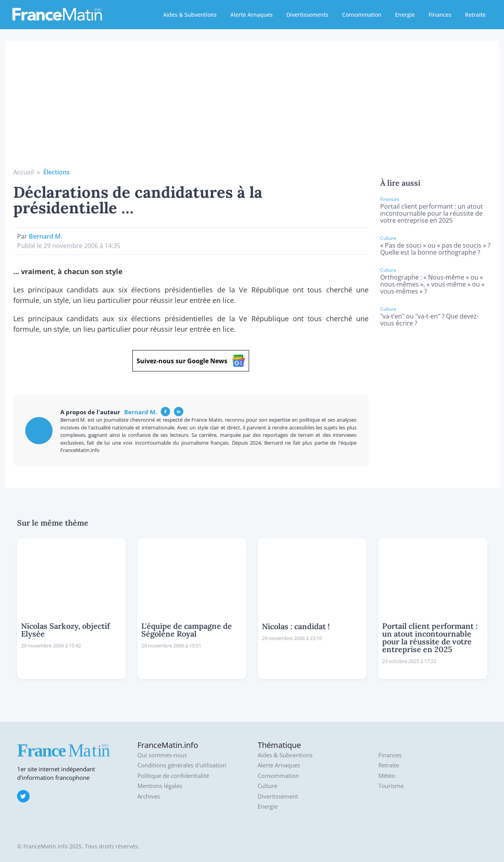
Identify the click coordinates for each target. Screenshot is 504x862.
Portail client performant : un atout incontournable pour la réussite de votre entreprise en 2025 (432, 213)
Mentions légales (160, 786)
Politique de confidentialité (173, 776)
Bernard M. (46, 236)
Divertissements (307, 15)
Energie (405, 15)
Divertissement (278, 796)
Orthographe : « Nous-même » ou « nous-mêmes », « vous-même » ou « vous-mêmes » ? (432, 284)
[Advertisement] (252, 109)
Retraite (475, 15)
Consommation (362, 15)
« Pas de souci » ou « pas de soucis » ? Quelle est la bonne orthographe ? (435, 249)
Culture (267, 786)
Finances (440, 15)
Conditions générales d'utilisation (182, 765)
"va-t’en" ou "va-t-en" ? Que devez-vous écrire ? (429, 320)
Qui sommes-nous (162, 755)
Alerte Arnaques (252, 15)
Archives (149, 796)
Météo (387, 776)
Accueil (24, 172)
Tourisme (391, 786)
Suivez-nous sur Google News (191, 361)
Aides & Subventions (190, 15)
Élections (56, 172)
